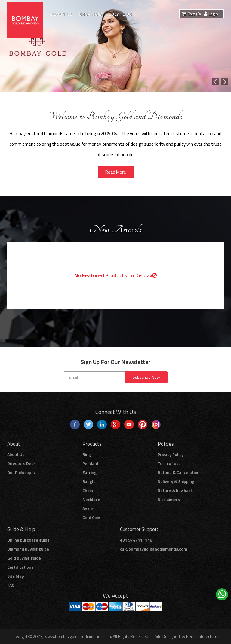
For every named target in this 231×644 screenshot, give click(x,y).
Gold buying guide (24, 558)
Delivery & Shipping (176, 481)
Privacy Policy (171, 454)
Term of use (169, 463)
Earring (89, 472)
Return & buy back (175, 490)
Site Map (16, 576)
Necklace (91, 499)
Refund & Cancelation (179, 472)
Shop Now (91, 14)
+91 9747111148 (136, 540)
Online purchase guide (28, 540)
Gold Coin (91, 517)
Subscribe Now (146, 377)
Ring (87, 454)
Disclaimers (169, 499)
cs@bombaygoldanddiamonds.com (154, 549)
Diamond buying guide (28, 549)
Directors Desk (21, 463)
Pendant (91, 463)
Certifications (20, 567)
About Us (62, 14)
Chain (88, 490)
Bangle (89, 481)
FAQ (11, 585)
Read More (116, 172)
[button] (225, 82)
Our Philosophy (22, 472)
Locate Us (120, 14)
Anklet (89, 508)
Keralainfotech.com (203, 636)
